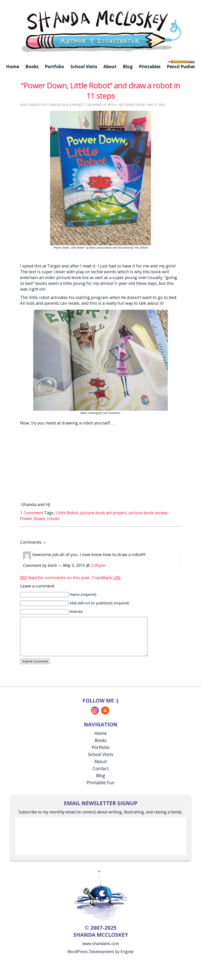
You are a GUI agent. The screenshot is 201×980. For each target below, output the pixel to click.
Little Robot (67, 513)
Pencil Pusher (181, 67)
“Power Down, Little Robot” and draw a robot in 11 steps (101, 91)
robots (53, 518)
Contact (101, 776)
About (110, 67)
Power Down (32, 518)
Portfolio (54, 67)
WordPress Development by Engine (100, 959)
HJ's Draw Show (132, 105)
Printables (150, 67)
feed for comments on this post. (55, 578)
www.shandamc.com (101, 951)
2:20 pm (98, 565)
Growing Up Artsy (102, 105)
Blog (128, 67)
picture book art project (103, 513)
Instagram (95, 718)
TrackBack (106, 578)
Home (13, 67)
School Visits (84, 67)
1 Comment (32, 513)
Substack (105, 718)
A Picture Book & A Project (63, 105)
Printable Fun (101, 790)
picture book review (148, 513)
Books (32, 67)
